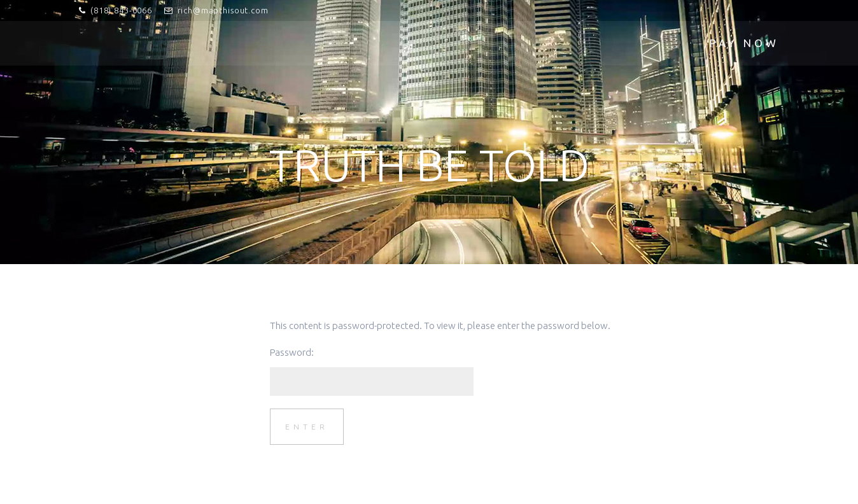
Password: (372, 371)
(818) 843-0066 (121, 10)
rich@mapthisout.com (223, 10)
